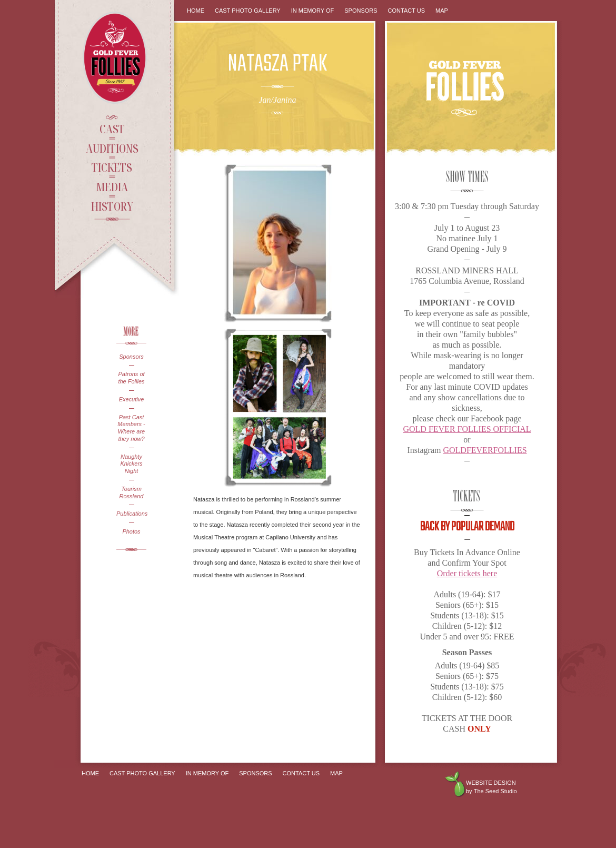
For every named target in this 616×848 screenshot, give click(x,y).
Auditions (112, 148)
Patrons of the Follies (131, 378)
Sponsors (131, 357)
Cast (112, 129)
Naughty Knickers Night (131, 464)
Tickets (112, 167)
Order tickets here (467, 573)
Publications (131, 514)
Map (442, 11)
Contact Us (407, 11)
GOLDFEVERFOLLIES (485, 450)
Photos (131, 531)
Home (196, 11)
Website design (491, 783)
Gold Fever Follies (116, 58)
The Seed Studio (495, 791)
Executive (132, 399)
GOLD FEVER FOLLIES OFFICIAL (467, 429)
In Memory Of (313, 11)
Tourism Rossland (132, 492)
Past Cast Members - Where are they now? (131, 428)
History (112, 206)
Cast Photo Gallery (248, 11)
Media (112, 186)
